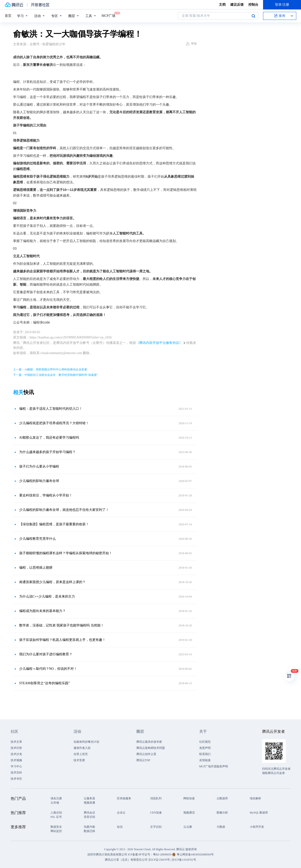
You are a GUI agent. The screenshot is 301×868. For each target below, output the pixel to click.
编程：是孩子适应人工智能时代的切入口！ (51, 409)
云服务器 (89, 798)
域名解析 (255, 798)
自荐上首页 (81, 754)
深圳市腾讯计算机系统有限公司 (107, 855)
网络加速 (189, 798)
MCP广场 (108, 15)
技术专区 (16, 779)
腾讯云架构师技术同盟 (151, 748)
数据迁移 (89, 831)
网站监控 (56, 831)
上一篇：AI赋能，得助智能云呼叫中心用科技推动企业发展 (50, 369)
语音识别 (89, 817)
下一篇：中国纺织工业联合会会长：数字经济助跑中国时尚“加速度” (56, 375)
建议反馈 (237, 5)
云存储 (55, 803)
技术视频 (16, 760)
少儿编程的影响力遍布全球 (39, 481)
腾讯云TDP (143, 760)
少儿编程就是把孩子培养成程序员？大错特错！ (54, 423)
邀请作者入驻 (82, 748)
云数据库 (222, 798)
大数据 (221, 827)
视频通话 (189, 813)
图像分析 (222, 813)
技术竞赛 (79, 760)
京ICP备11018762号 (184, 860)
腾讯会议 (89, 813)
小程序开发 (257, 827)
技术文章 (16, 742)
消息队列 (156, 798)
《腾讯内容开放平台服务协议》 (159, 343)
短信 (120, 827)
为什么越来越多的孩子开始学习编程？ (47, 452)
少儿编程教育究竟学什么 (37, 539)
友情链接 (205, 760)
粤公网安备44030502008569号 (195, 855)
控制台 (253, 5)
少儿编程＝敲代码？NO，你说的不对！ (48, 669)
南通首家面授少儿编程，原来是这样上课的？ (52, 582)
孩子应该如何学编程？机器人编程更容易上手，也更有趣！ (62, 640)
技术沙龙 (16, 754)
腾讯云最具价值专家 (149, 742)
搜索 (253, 16)
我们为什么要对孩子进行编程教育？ (46, 654)
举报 (191, 44)
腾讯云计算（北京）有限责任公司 (126, 860)
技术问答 (16, 748)
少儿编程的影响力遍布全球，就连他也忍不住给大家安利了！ (64, 510)
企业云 (121, 813)
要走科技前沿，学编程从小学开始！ (46, 495)
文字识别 (156, 827)
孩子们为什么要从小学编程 (39, 466)
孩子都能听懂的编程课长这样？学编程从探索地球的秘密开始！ (66, 553)
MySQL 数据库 (259, 813)
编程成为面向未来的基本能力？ (42, 611)
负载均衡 (89, 827)
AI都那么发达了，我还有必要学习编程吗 (49, 438)
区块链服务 (124, 798)
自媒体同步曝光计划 (86, 742)
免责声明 (205, 748)
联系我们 (205, 754)
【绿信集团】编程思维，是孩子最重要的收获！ (54, 524)
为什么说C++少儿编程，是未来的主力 (47, 596)
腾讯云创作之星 (146, 754)
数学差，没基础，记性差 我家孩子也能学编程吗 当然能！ (62, 625)
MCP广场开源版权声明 (214, 766)
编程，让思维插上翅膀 (36, 568)
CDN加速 (156, 813)
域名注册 (56, 798)
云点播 (188, 827)
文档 (222, 5)
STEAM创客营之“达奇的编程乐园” (45, 683)
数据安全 (56, 827)
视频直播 (89, 803)
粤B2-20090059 (163, 855)
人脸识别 (56, 813)
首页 (8, 16)
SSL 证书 (56, 817)
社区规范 (205, 742)
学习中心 (16, 766)
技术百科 (16, 773)
